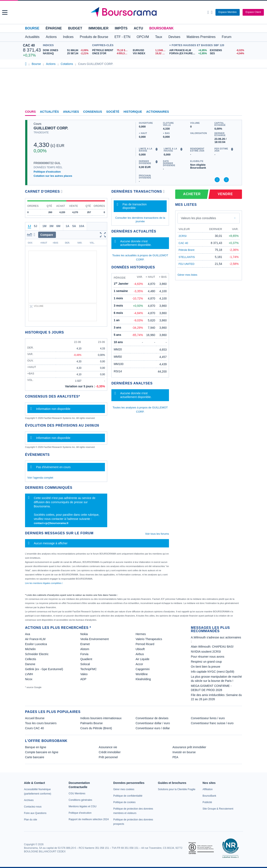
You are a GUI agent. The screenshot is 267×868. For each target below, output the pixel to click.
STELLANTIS (187, 257)
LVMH (29, 674)
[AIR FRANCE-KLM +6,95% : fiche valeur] (188, 50)
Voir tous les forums (157, 534)
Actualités (50, 112)
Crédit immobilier (110, 752)
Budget (75, 28)
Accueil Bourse (35, 718)
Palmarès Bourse (91, 723)
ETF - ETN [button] (122, 37)
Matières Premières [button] (201, 37)
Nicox (29, 679)
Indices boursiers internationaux (101, 718)
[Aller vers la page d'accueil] (134, 12)
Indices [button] (68, 37)
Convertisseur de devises (152, 718)
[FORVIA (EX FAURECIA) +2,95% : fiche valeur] (188, 54)
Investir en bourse (184, 752)
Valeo (84, 674)
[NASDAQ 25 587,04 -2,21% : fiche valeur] (67, 54)
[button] (5, 12)
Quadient (86, 659)
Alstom (85, 649)
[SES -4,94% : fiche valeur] (227, 54)
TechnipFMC (89, 669)
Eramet (85, 644)
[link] (29, 800)
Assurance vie (108, 747)
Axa (28, 634)
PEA (175, 757)
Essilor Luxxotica (36, 644)
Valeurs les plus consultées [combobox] (198, 218)
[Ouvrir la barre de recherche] (208, 12)
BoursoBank (161, 28)
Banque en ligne (36, 747)
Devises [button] (174, 37)
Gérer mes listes (187, 275)
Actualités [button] (32, 37)
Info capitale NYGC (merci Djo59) (213, 672)
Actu (138, 28)
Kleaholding (143, 679)
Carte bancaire (35, 757)
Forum (227, 37)
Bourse (32, 28)
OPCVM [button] (143, 37)
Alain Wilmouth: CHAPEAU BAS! (212, 647)
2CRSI (183, 236)
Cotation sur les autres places (53, 176)
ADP (83, 679)
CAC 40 (29, 45)
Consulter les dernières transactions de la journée (140, 219)
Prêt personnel (108, 757)
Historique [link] (133, 112)
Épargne (54, 28)
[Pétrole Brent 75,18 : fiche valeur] (111, 50)
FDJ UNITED (186, 264)
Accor (139, 664)
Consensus (93, 112)
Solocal (85, 664)
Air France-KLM (35, 639)
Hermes (141, 634)
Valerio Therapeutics (149, 639)
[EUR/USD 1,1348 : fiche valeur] (150, 50)
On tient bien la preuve (206, 667)
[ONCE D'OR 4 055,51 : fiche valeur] (111, 54)
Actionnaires (158, 112)
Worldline (142, 674)
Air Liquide (142, 659)
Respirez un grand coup (206, 662)
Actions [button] (51, 37)
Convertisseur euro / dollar (153, 728)
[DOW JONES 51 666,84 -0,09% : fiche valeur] (67, 50)
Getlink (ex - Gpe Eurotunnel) (44, 669)
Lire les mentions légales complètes (44, 583)
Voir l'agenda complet (40, 478)
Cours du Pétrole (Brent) (96, 728)
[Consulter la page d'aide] (212, 12)
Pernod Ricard (145, 644)
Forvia (84, 654)
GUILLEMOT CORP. (51, 128)
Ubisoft (140, 649)
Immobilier (98, 28)
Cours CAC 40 (34, 728)
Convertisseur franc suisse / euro (212, 723)
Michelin (30, 649)
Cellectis (31, 659)
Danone (30, 664)
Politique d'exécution (47, 172)
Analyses (71, 112)
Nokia (84, 634)
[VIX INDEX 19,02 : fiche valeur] (150, 54)
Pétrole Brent (186, 250)
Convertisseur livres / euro (208, 718)
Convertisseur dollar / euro (153, 723)
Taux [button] (159, 37)
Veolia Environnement (94, 639)
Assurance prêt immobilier (189, 747)
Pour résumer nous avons (208, 657)
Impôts (121, 28)
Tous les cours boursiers (41, 723)
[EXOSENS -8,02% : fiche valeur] (227, 50)
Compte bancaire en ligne (42, 752)
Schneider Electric (37, 654)
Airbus (140, 654)
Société (113, 112)
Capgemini (143, 669)
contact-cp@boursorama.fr (51, 523)
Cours (30, 112)
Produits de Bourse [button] (94, 37)
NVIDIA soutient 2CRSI (206, 652)
